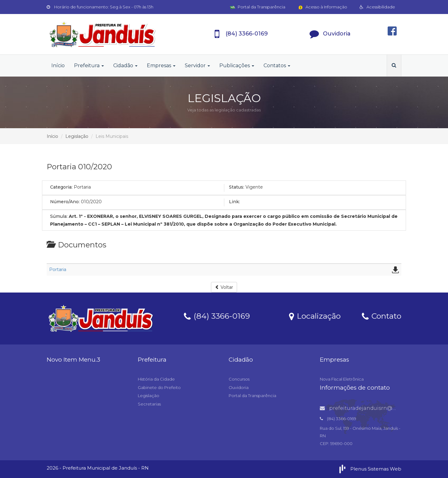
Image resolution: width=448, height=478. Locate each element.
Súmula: (59, 216)
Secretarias (149, 404)
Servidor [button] (197, 66)
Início (58, 66)
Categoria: (61, 187)
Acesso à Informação (322, 7)
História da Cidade (156, 379)
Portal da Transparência (258, 7)
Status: (237, 187)
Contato (382, 316)
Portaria (58, 269)
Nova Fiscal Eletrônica (342, 379)
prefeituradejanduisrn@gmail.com (370, 408)
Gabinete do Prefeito (159, 387)
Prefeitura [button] (89, 66)
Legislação (77, 136)
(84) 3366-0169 (217, 316)
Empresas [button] (161, 66)
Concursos (239, 379)
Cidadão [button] (125, 66)
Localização (315, 316)
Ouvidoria (239, 387)
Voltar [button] (224, 287)
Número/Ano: (65, 202)
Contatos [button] (277, 66)
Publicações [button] (237, 66)
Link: (234, 202)
